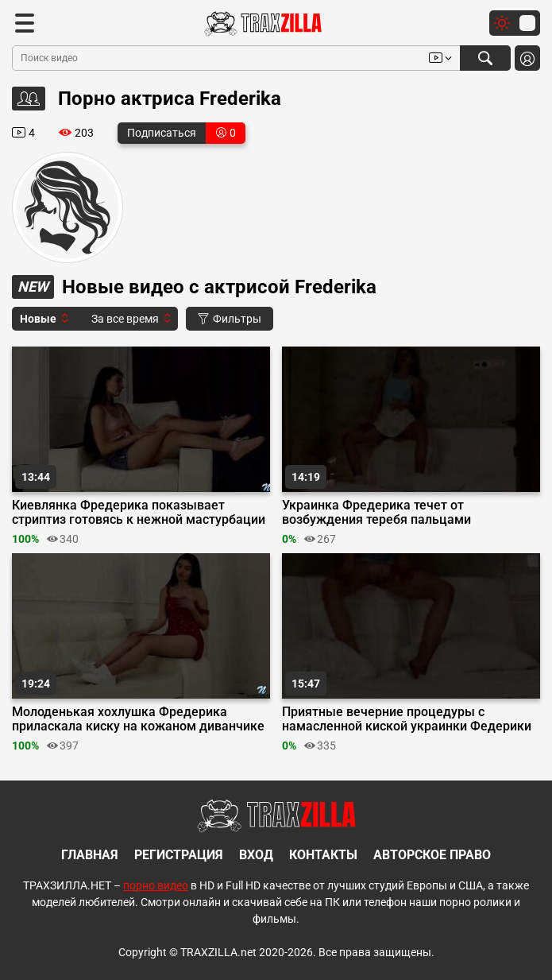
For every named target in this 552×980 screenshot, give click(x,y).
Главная (90, 855)
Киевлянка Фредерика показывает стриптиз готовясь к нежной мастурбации (139, 513)
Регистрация (179, 855)
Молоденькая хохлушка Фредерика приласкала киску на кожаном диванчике (138, 719)
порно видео (156, 885)
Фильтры (230, 319)
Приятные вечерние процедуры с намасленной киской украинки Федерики (407, 719)
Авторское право (432, 855)
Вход (256, 855)
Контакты (323, 855)
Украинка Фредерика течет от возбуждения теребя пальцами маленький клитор (376, 513)
